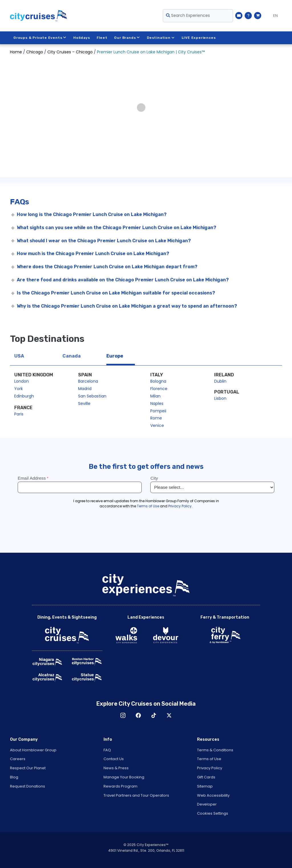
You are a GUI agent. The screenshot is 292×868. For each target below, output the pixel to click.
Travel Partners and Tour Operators (136, 795)
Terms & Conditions (215, 750)
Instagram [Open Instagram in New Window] (123, 715)
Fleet (102, 38)
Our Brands (127, 38)
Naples (157, 403)
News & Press (116, 768)
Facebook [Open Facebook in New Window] (138, 715)
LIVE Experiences (199, 38)
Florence (159, 389)
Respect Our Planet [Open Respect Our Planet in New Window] (28, 768)
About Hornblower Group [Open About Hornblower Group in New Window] (33, 750)
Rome (156, 418)
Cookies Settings (213, 813)
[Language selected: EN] (273, 16)
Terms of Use (209, 759)
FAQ (107, 750)
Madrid (85, 389)
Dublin (220, 381)
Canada (72, 356)
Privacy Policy (210, 768)
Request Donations (28, 786)
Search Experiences (188, 15)
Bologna (158, 381)
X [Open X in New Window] (169, 715)
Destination (161, 38)
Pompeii (158, 411)
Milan (155, 396)
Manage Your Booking (124, 777)
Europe (115, 356)
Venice (157, 425)
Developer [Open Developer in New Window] (207, 804)
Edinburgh (24, 396)
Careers (18, 759)
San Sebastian (92, 396)
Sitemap (205, 786)
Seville (84, 403)
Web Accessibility (213, 795)
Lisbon (220, 398)
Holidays (82, 38)
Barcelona (88, 381)
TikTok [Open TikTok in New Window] (154, 715)
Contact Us (114, 759)
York (19, 389)
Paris (19, 414)
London (22, 381)
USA (19, 356)
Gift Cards (206, 777)
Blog (14, 777)
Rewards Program (120, 786)
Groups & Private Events (40, 38)
